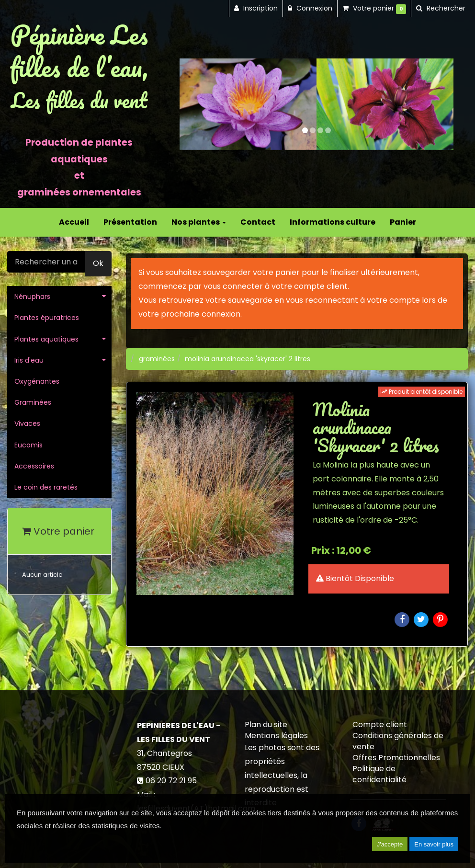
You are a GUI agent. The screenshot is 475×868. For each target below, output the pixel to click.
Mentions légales (276, 736)
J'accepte (390, 844)
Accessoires (34, 466)
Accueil (74, 222)
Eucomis (28, 445)
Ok (98, 263)
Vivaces (27, 423)
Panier (403, 222)
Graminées (33, 402)
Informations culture (333, 222)
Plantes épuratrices (47, 318)
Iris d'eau (29, 360)
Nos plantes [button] (199, 222)
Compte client (380, 725)
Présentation (130, 222)
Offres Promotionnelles (396, 758)
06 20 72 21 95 (171, 781)
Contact (258, 222)
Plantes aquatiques (46, 339)
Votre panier (58, 531)
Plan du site (266, 725)
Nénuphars (32, 297)
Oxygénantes (37, 381)
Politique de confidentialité (379, 774)
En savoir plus (434, 844)
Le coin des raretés (46, 487)
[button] (193, 104)
